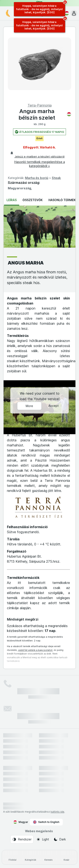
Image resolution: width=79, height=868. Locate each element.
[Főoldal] (13, 857)
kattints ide (57, 812)
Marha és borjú (37, 178)
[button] (74, 13)
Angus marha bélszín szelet (45, 114)
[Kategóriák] (30, 857)
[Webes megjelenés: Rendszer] (22, 839)
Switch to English (46, 822)
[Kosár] (66, 857)
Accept (54, 406)
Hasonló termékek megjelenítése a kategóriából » (39, 164)
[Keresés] (49, 857)
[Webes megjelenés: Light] (43, 839)
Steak (56, 178)
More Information (29, 407)
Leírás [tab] (12, 200)
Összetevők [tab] (33, 200)
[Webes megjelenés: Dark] (60, 839)
